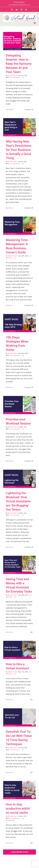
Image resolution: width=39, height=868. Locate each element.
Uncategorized (10, 820)
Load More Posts (20, 852)
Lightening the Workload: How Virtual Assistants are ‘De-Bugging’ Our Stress (18, 501)
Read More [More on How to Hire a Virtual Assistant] (9, 700)
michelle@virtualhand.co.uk (19, 5)
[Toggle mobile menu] (35, 23)
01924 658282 (19, 2)
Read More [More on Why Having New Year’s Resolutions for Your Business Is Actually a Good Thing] (9, 208)
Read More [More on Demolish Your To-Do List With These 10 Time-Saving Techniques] (9, 772)
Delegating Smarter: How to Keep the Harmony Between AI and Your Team (19, 64)
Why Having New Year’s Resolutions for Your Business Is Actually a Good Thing (19, 150)
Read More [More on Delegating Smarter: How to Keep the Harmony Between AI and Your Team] (9, 109)
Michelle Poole (12, 75)
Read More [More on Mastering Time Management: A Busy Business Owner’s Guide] (9, 305)
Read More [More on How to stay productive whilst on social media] (9, 843)
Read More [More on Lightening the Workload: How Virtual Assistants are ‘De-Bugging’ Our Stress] (9, 547)
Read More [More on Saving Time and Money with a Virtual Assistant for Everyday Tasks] (9, 632)
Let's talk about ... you (17, 77)
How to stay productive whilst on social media (18, 808)
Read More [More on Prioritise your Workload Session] (9, 461)
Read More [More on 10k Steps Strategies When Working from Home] (9, 387)
